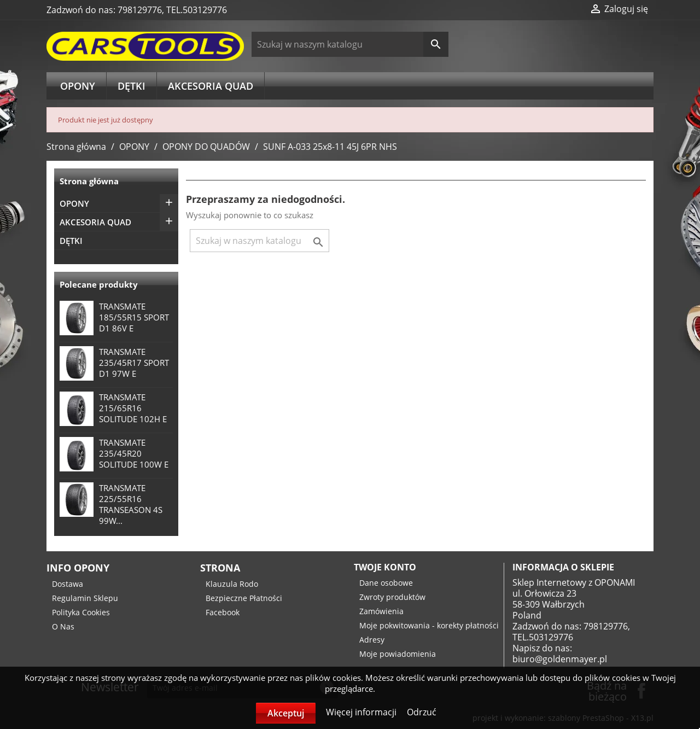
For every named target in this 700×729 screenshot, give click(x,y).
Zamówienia (381, 611)
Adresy (372, 640)
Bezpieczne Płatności (244, 598)
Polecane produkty (99, 284)
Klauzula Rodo (232, 584)
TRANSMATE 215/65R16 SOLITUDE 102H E (133, 408)
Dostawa (68, 584)
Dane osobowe (386, 583)
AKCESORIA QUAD (211, 86)
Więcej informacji (362, 712)
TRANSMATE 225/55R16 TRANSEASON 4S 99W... (131, 504)
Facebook (223, 612)
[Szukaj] (350, 44)
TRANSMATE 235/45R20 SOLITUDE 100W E (134, 453)
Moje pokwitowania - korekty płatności (429, 625)
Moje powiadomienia (398, 654)
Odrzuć (422, 712)
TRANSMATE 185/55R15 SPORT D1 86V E (134, 317)
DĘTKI (132, 86)
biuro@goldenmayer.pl (560, 659)
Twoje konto (385, 567)
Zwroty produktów (392, 597)
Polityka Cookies (81, 612)
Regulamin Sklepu (85, 598)
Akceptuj (286, 713)
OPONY (78, 86)
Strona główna (89, 181)
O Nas (63, 626)
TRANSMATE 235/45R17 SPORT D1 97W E (134, 363)
